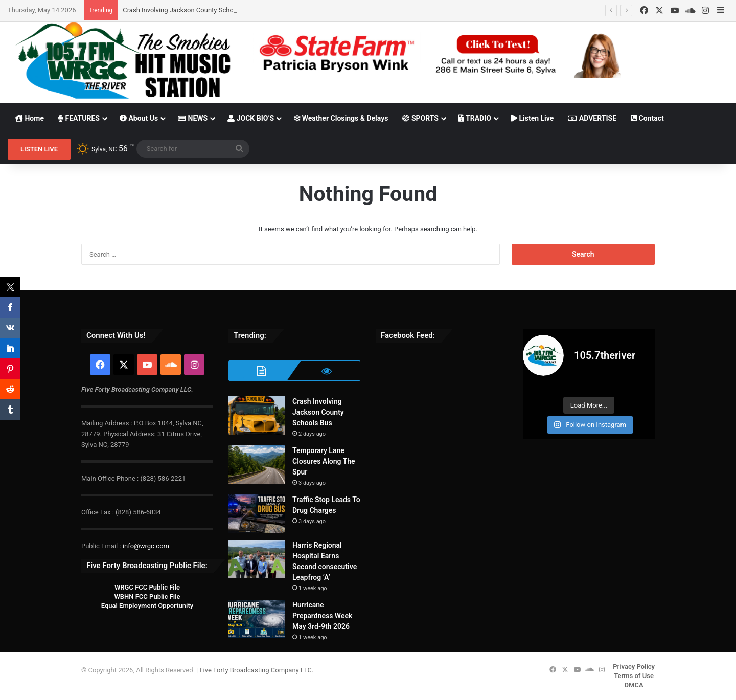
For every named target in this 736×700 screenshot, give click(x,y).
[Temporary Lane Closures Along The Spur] (257, 465)
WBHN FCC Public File (147, 596)
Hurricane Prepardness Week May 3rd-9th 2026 (322, 616)
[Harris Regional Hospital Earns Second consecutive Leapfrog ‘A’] (257, 559)
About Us (139, 118)
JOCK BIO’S (251, 118)
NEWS (193, 118)
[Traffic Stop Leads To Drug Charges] (257, 514)
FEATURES (79, 118)
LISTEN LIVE (39, 149)
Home (29, 118)
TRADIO (475, 118)
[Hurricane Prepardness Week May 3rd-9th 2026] (257, 619)
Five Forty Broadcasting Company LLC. (256, 670)
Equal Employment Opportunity (147, 606)
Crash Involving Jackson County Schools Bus (189, 10)
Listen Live (532, 118)
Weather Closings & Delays (341, 118)
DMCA (634, 685)
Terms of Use (634, 676)
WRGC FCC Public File (147, 587)
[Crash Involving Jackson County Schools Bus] (257, 415)
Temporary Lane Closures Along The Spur (324, 461)
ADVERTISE (592, 118)
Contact (647, 118)
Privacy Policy (634, 667)
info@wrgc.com (146, 546)
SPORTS (420, 118)
